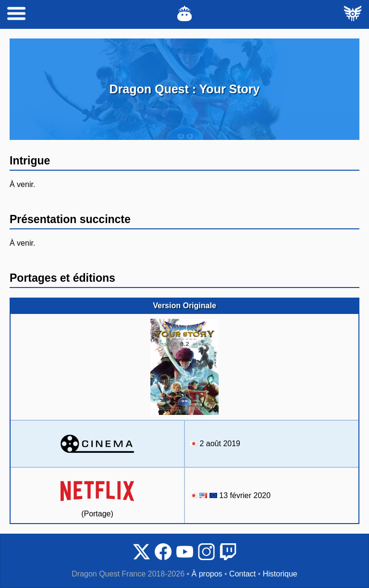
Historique (280, 574)
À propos (207, 574)
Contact (242, 574)
